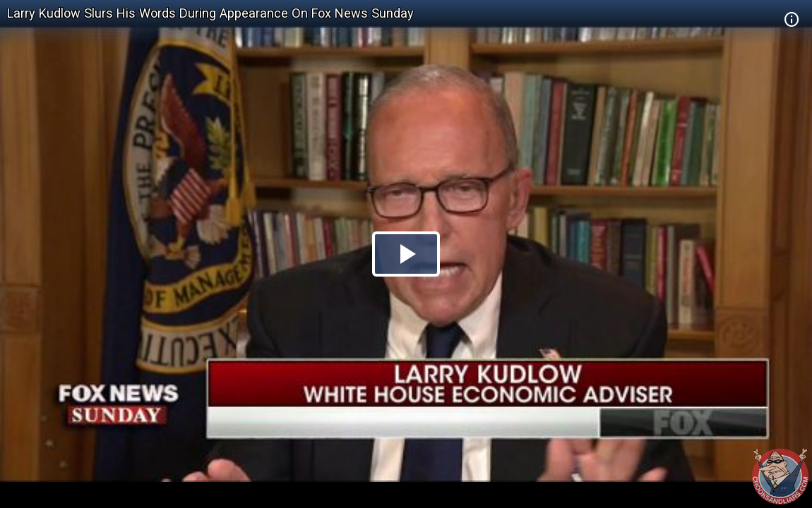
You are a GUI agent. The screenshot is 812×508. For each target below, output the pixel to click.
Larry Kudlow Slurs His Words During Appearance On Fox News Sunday (210, 13)
